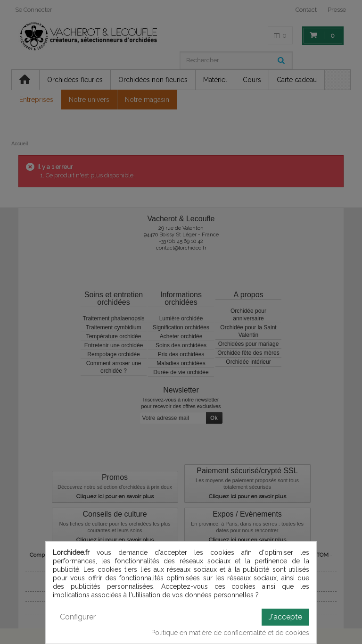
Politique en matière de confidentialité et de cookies (230, 633)
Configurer (78, 617)
